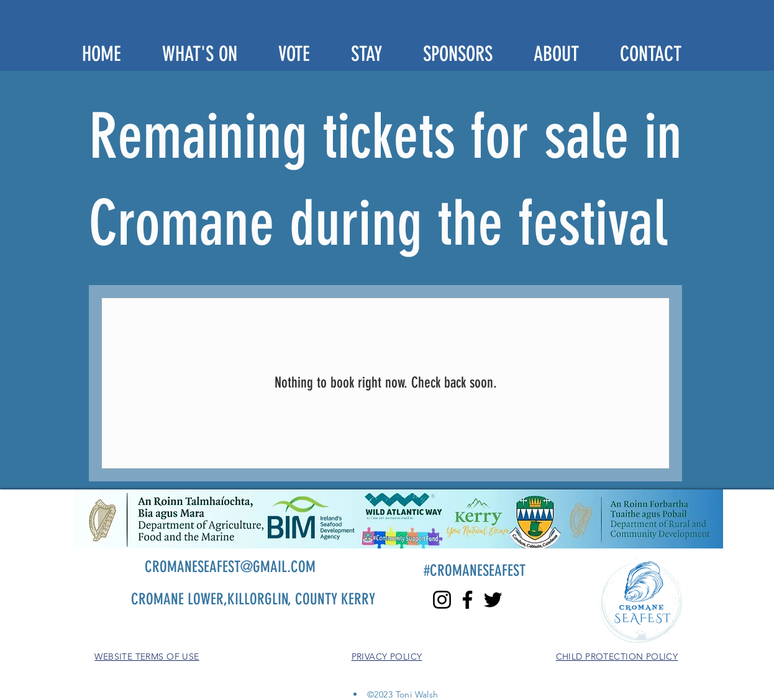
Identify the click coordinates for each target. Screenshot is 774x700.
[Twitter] (493, 600)
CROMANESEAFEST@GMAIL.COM (230, 567)
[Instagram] (442, 600)
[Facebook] (467, 600)
